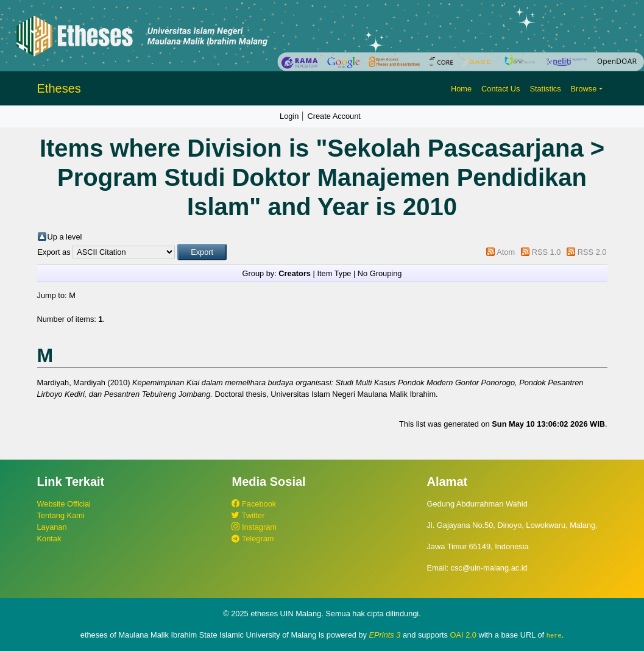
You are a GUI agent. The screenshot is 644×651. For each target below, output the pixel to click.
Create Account (334, 116)
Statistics (545, 89)
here (554, 635)
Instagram (254, 527)
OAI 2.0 (463, 635)
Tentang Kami (61, 515)
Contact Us (501, 89)
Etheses (59, 88)
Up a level (65, 237)
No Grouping (380, 273)
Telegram (253, 539)
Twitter (248, 515)
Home (461, 89)
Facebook (254, 504)
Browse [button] (584, 89)
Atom (506, 252)
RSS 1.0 (547, 252)
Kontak (49, 539)
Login (289, 116)
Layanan (52, 527)
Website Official (64, 504)
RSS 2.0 (592, 252)
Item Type (334, 273)
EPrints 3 (385, 635)
